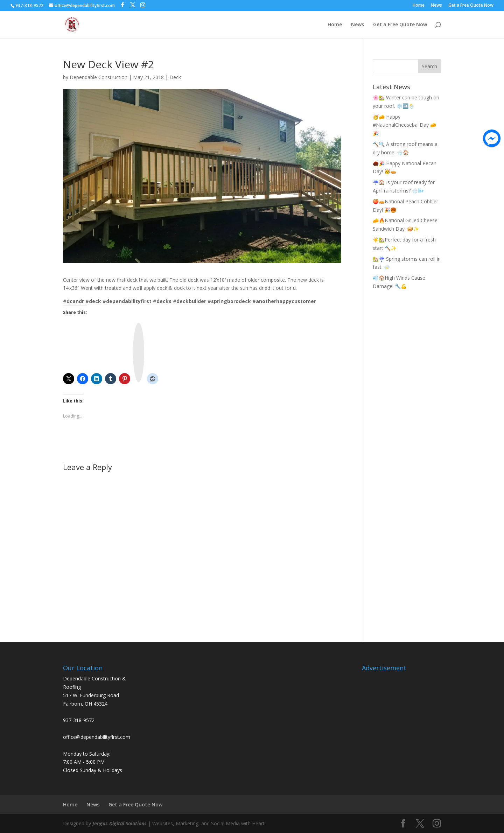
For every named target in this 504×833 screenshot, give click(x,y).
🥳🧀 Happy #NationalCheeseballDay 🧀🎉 (404, 125)
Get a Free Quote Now (471, 6)
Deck (175, 77)
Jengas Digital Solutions (120, 823)
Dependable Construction (99, 77)
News (436, 6)
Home (419, 6)
